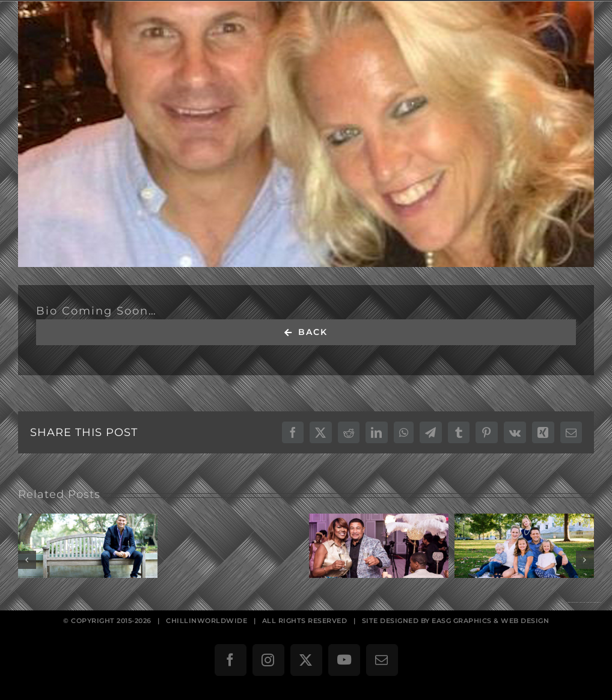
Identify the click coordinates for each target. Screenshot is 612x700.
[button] (27, 560)
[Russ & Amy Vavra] (306, 134)
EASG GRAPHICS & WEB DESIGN (490, 621)
